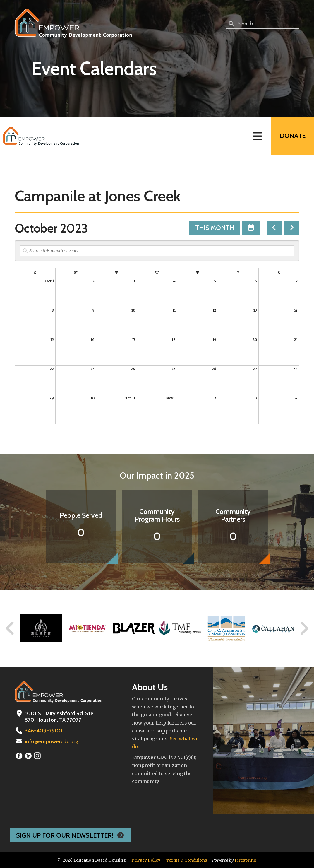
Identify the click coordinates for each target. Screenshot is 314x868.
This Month (215, 228)
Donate (292, 136)
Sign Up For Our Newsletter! (70, 835)
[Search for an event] (157, 251)
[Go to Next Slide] (304, 628)
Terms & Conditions (186, 860)
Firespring (246, 860)
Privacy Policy (146, 860)
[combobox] (262, 23)
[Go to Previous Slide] (10, 628)
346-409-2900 (43, 731)
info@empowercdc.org (52, 741)
